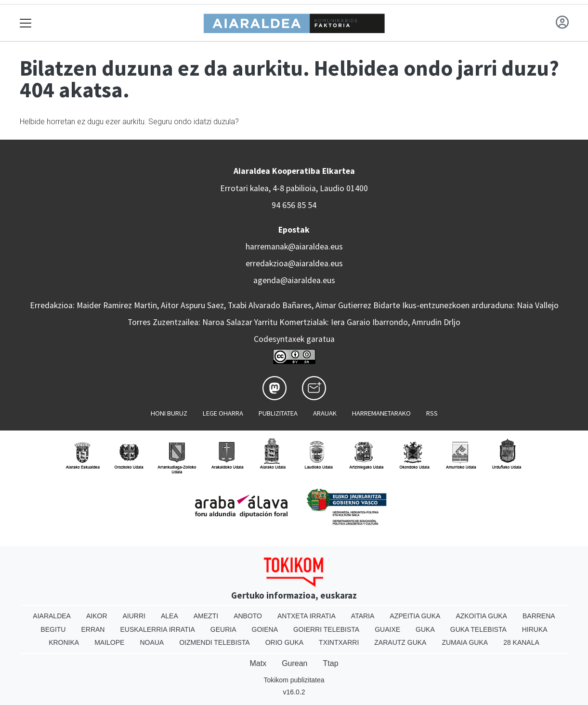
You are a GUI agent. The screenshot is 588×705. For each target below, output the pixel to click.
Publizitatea (278, 413)
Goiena (265, 629)
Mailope (109, 642)
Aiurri (134, 616)
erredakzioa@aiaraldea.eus (294, 263)
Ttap (331, 663)
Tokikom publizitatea (294, 680)
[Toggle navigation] (26, 23)
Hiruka (535, 629)
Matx (258, 663)
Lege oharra (223, 413)
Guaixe (387, 629)
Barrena (539, 616)
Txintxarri (339, 642)
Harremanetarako (381, 413)
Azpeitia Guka (415, 616)
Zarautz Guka (400, 642)
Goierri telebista (326, 629)
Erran (93, 629)
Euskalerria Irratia (157, 629)
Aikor (97, 616)
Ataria (363, 616)
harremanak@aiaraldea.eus (294, 247)
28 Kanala (521, 642)
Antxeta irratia (307, 616)
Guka (425, 629)
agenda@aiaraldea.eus (294, 280)
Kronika (64, 642)
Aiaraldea (52, 616)
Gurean (294, 663)
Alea (170, 616)
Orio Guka (284, 642)
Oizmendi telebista (215, 642)
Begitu (53, 629)
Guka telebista (478, 629)
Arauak (325, 413)
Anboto (248, 616)
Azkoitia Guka (481, 616)
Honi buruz (169, 413)
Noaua (152, 642)
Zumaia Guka (465, 642)
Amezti (206, 616)
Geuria (223, 629)
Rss (432, 413)
